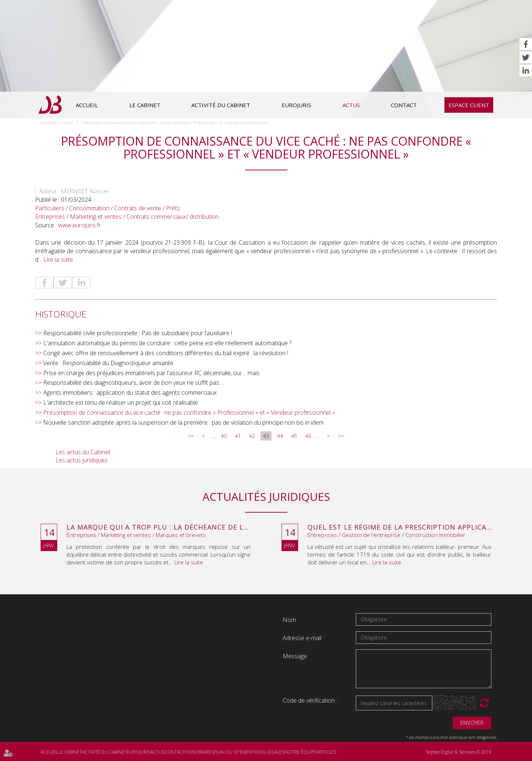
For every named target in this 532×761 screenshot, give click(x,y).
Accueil (87, 105)
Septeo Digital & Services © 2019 (458, 752)
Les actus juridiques (81, 460)
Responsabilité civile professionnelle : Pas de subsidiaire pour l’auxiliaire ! (138, 333)
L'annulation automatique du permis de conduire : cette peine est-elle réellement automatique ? (167, 343)
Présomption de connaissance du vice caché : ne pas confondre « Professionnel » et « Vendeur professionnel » (175, 123)
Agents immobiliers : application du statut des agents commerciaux (130, 393)
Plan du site (228, 752)
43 (266, 436)
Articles (326, 752)
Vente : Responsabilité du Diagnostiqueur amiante (108, 363)
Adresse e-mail (303, 638)
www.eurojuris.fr (79, 225)
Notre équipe (301, 752)
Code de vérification (309, 700)
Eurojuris (296, 105)
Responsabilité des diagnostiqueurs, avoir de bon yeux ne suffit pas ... (134, 383)
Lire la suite (58, 259)
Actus (351, 105)
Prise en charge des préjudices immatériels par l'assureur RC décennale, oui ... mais (151, 373)
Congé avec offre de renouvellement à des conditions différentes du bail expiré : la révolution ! (166, 353)
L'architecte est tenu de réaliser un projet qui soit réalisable (121, 402)
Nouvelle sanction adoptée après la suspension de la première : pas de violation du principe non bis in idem (183, 422)
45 (294, 436)
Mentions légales (263, 752)
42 (252, 436)
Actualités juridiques (266, 497)
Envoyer (472, 723)
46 (308, 436)
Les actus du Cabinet (83, 452)
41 (238, 436)
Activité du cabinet (221, 105)
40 (224, 436)
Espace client (469, 105)
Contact (404, 105)
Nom (290, 620)
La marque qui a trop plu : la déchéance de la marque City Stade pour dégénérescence (158, 527)
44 (280, 436)
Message (295, 656)
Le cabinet (145, 105)
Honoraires (199, 752)
